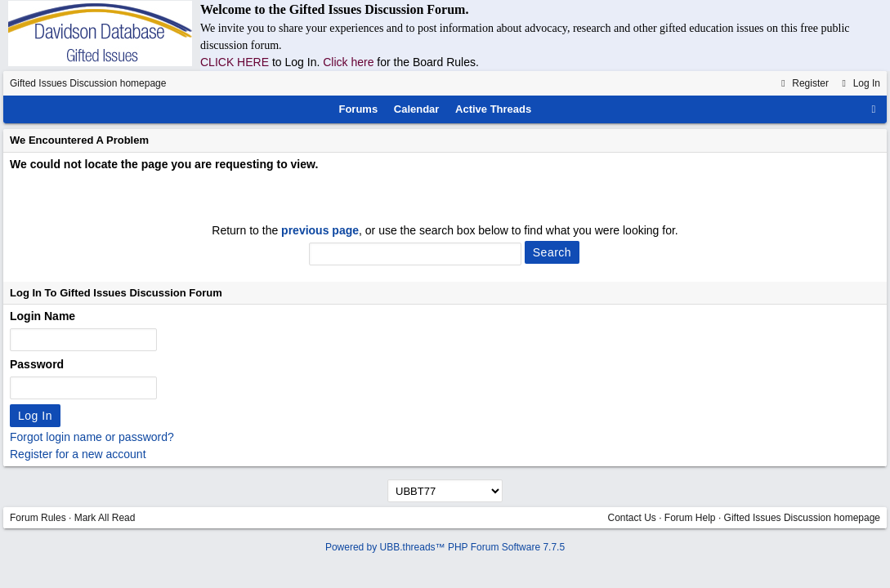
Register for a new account (78, 454)
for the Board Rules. (428, 62)
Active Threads (493, 109)
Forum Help (690, 518)
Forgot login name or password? (92, 437)
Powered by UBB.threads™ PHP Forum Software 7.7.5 (445, 547)
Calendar (417, 109)
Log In (859, 83)
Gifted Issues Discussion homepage (88, 83)
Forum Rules (38, 518)
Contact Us (631, 518)
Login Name (42, 316)
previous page (320, 230)
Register (803, 83)
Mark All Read (105, 518)
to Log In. (297, 62)
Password (37, 364)
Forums (358, 109)
